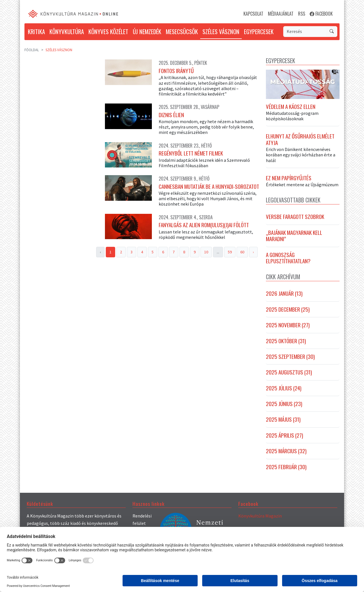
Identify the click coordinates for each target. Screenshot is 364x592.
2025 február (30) (286, 467)
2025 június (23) (284, 404)
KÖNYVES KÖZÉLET (108, 31)
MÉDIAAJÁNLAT (281, 14)
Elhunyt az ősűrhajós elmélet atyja (300, 139)
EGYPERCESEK (259, 31)
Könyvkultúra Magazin (260, 516)
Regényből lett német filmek (191, 153)
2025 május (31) (283, 419)
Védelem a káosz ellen (291, 107)
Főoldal (32, 50)
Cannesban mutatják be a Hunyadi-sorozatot (209, 187)
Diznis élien (171, 115)
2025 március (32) (286, 451)
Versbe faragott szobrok (295, 217)
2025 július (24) (284, 388)
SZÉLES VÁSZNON (221, 31)
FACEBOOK (321, 14)
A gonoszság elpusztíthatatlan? (288, 258)
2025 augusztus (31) (289, 372)
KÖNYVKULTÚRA (67, 31)
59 (230, 252)
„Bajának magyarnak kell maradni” (294, 236)
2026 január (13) (284, 293)
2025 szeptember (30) (290, 357)
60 (242, 252)
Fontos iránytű (176, 71)
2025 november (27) (288, 325)
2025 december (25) (288, 309)
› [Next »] (253, 252)
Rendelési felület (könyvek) (142, 523)
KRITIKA (36, 31)
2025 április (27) (285, 435)
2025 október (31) (286, 341)
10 (206, 252)
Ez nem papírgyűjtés (289, 178)
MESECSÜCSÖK (182, 31)
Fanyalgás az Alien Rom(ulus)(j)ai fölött (204, 225)
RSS (302, 14)
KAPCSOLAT (253, 14)
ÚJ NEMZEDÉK (147, 31)
